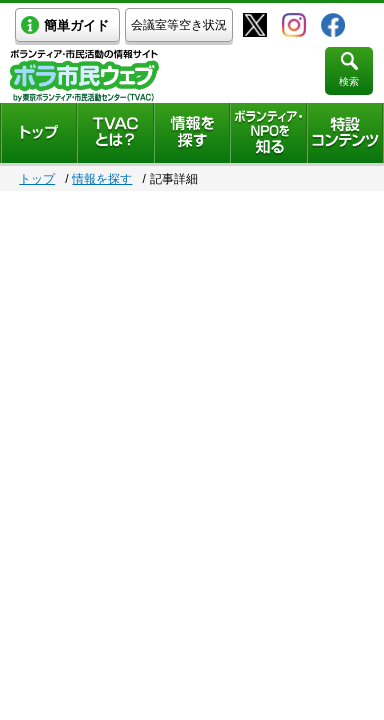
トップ (37, 179)
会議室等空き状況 (179, 25)
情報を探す (102, 179)
